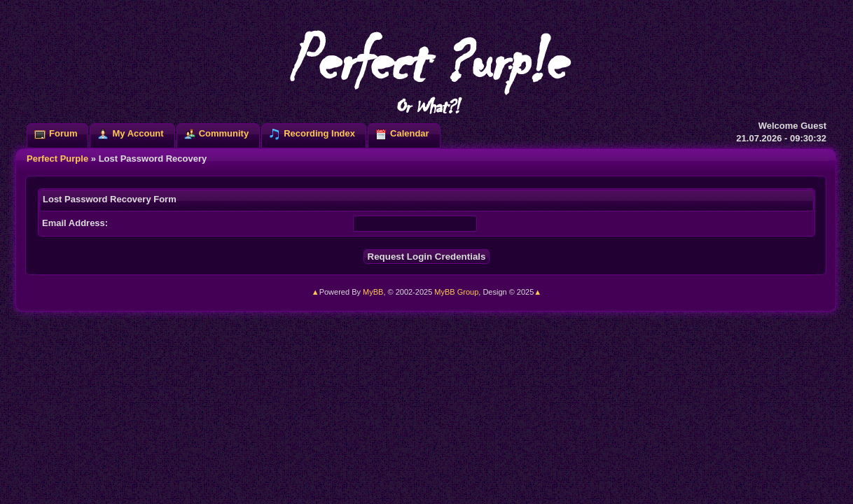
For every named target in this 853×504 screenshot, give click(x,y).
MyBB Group (456, 292)
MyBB (373, 292)
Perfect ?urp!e (426, 70)
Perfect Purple (57, 159)
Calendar (410, 133)
